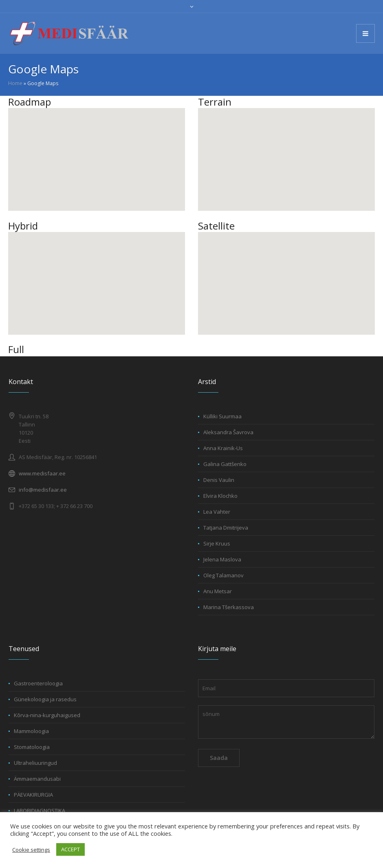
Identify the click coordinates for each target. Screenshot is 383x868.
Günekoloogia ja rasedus (45, 699)
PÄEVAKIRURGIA (33, 795)
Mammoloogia (31, 731)
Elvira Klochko (220, 496)
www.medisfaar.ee (42, 473)
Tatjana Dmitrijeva (226, 528)
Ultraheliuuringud (35, 763)
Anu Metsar (218, 591)
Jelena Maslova (222, 559)
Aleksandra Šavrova (228, 432)
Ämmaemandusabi (37, 779)
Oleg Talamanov (223, 575)
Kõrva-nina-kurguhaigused (47, 715)
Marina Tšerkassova (229, 607)
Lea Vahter (217, 512)
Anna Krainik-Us (223, 448)
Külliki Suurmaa (222, 416)
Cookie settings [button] (31, 850)
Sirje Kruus (217, 543)
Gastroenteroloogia (38, 683)
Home (15, 83)
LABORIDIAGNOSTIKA (40, 811)
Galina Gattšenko (225, 464)
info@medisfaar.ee (43, 490)
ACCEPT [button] (70, 849)
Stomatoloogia (32, 747)
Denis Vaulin (219, 480)
